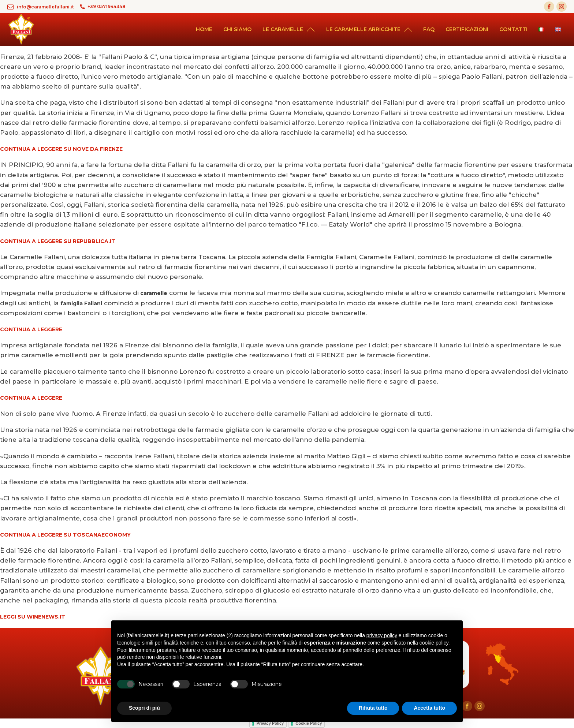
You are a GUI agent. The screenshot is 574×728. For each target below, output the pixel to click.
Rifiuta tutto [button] (373, 708)
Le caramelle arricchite (369, 29)
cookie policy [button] (434, 643)
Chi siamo (237, 29)
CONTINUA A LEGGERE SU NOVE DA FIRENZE (61, 149)
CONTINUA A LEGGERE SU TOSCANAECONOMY (65, 535)
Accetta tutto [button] (429, 708)
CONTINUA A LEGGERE (31, 329)
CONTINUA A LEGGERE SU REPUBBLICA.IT (58, 241)
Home (204, 29)
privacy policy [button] (382, 635)
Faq (429, 29)
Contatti (513, 29)
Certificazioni (467, 29)
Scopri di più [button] (144, 708)
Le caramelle (289, 29)
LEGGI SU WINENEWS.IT (33, 617)
